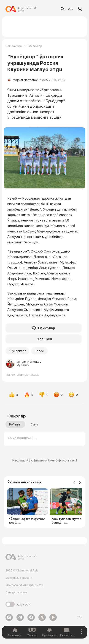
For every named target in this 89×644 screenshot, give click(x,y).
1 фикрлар (44, 328)
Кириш (80, 9)
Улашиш (44, 339)
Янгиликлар (34, 46)
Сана (34, 424)
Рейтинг (15, 424)
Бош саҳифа (14, 46)
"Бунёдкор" (17, 351)
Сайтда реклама (16, 592)
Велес (39, 351)
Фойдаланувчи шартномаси (24, 585)
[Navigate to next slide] (80, 482)
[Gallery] (44, 507)
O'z (71, 9)
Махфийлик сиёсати (19, 578)
